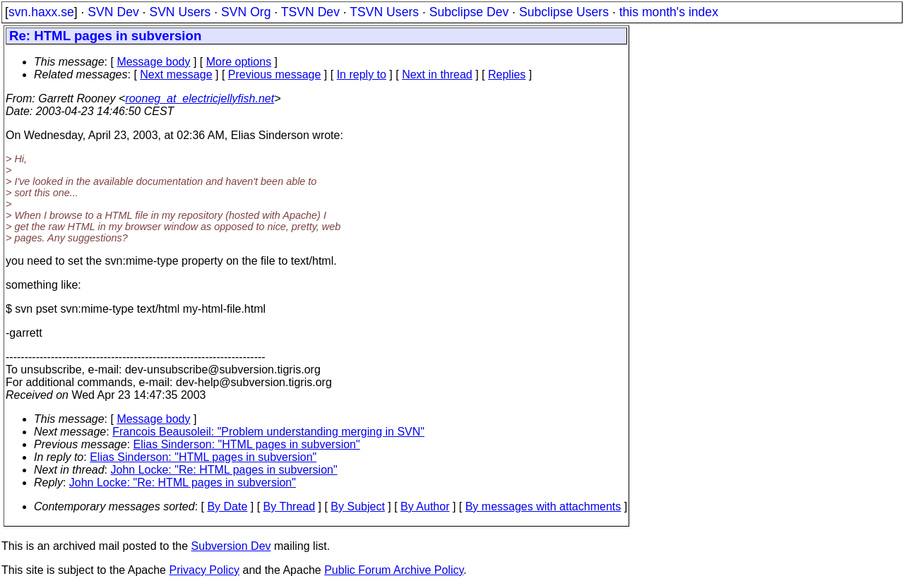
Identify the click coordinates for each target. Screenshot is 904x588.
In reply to (362, 74)
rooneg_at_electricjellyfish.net (200, 98)
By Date (227, 506)
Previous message (275, 74)
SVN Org (246, 12)
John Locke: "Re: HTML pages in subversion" (224, 470)
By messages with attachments (543, 506)
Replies (507, 74)
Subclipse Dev (469, 12)
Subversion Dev (231, 546)
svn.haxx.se (41, 12)
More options (239, 62)
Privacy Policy (204, 570)
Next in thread (437, 74)
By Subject (357, 506)
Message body (153, 62)
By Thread (290, 506)
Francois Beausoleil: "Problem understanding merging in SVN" (268, 432)
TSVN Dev (310, 12)
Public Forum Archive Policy (394, 570)
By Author (425, 506)
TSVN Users (384, 12)
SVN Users (180, 12)
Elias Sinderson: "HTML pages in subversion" (247, 444)
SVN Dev (113, 12)
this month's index (669, 12)
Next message (176, 74)
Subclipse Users (564, 12)
